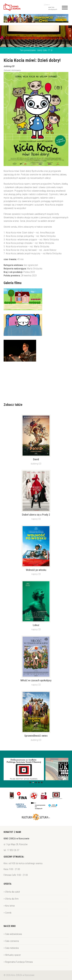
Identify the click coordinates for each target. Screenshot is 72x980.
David (36, 459)
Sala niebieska (12, 948)
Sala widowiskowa (14, 934)
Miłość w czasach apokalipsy (36, 680)
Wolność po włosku (36, 570)
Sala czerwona (12, 941)
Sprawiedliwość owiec (36, 736)
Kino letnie (10, 906)
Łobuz (36, 625)
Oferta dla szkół (13, 892)
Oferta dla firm (12, 899)
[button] (30, 782)
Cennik (8, 913)
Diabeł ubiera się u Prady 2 (36, 515)
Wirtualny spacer (13, 955)
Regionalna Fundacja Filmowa (19, 962)
